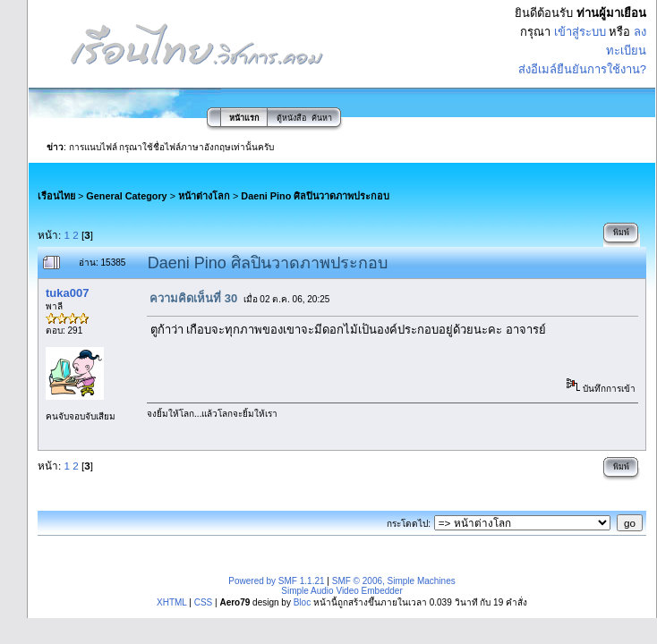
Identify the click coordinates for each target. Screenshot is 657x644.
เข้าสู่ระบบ (580, 32)
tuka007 (67, 293)
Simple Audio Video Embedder (341, 591)
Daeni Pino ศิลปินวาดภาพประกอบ (315, 196)
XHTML (172, 602)
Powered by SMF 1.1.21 (276, 581)
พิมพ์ (621, 233)
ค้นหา (322, 118)
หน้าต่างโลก (204, 196)
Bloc (302, 602)
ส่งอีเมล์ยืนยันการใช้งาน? (582, 69)
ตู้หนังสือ (291, 118)
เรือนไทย (56, 196)
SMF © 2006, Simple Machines (394, 581)
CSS (204, 602)
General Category (126, 196)
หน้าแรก (244, 118)
